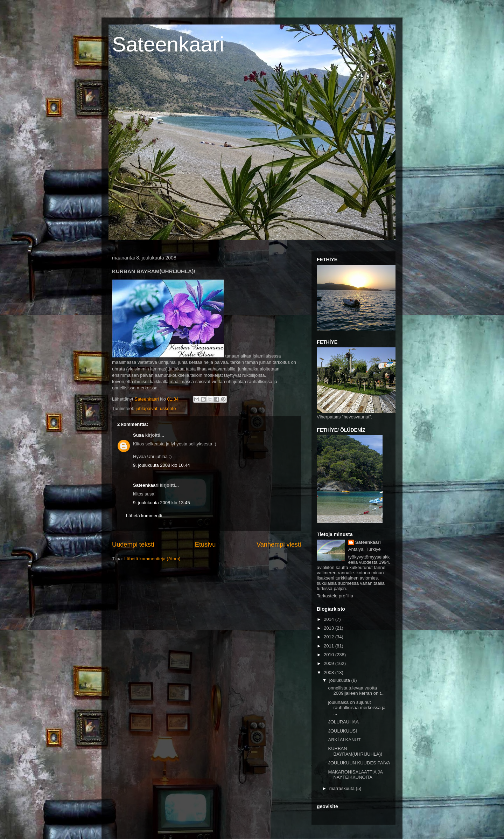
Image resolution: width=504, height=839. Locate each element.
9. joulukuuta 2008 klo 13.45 (162, 503)
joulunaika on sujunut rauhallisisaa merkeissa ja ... (357, 708)
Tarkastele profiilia (335, 596)
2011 (330, 646)
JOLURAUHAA (343, 722)
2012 (330, 637)
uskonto (168, 408)
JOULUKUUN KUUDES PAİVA (359, 763)
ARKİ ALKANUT (344, 740)
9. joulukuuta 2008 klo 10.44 (162, 465)
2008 (330, 672)
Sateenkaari (168, 44)
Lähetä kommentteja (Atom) (152, 559)
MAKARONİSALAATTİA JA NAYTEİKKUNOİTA (355, 775)
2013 (330, 628)
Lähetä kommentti (144, 516)
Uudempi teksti (133, 545)
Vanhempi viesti (279, 545)
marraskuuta (343, 788)
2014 (330, 619)
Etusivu (205, 545)
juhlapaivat (146, 408)
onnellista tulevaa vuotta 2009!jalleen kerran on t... (356, 691)
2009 (330, 663)
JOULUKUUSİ (342, 731)
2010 (330, 655)
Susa (138, 435)
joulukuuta (340, 680)
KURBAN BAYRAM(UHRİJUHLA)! (355, 751)
